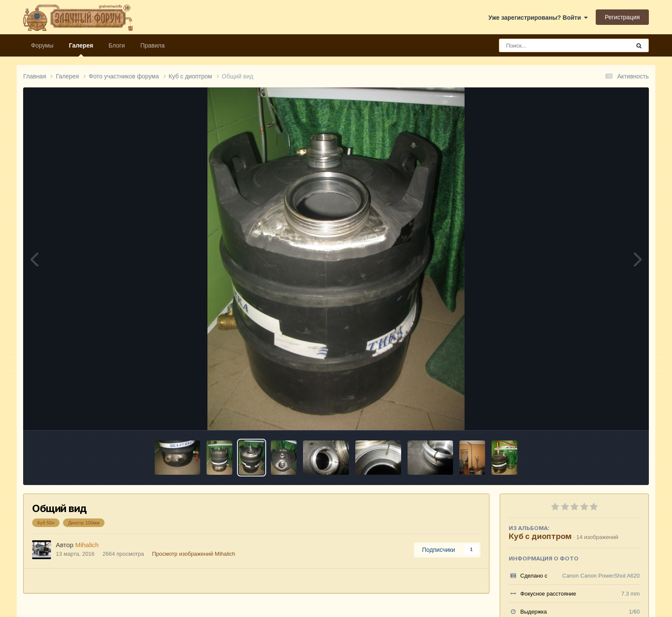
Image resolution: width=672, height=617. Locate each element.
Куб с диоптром (540, 536)
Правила (152, 45)
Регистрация (622, 17)
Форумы (42, 45)
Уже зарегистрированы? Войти (538, 18)
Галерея (81, 49)
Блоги (117, 45)
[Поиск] (549, 45)
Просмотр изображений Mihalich (194, 554)
